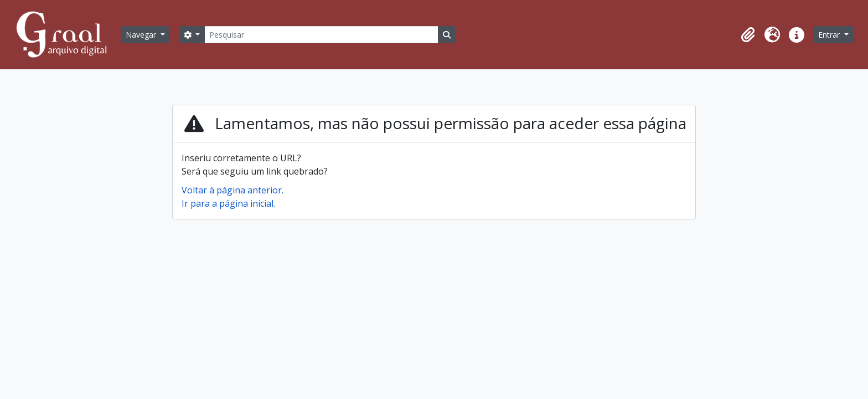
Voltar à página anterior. (232, 190)
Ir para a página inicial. (228, 203)
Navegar (142, 35)
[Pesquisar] (321, 35)
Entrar (830, 35)
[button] (748, 35)
